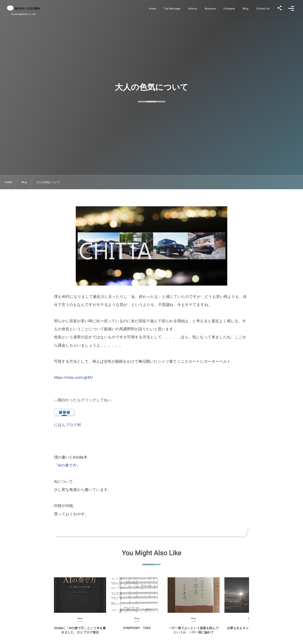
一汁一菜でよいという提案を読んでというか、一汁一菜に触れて (194, 633)
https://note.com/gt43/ (74, 377)
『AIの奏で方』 (67, 465)
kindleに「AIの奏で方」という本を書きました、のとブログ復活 (80, 633)
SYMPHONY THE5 (137, 631)
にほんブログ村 (67, 425)
